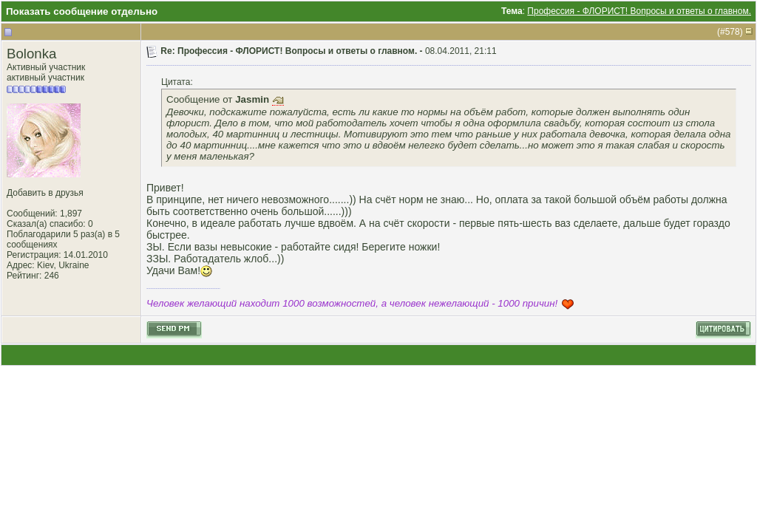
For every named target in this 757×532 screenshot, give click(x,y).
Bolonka (31, 54)
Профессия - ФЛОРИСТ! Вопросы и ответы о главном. (639, 11)
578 (733, 32)
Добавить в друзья (45, 193)
